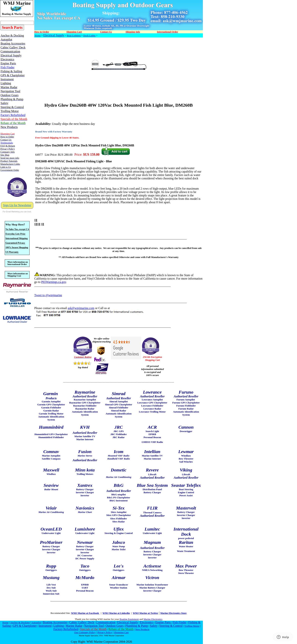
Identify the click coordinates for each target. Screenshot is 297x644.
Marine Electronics (153, 619)
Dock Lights (89, 36)
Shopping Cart (121, 632)
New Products (142, 629)
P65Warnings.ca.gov (54, 282)
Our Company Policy (85, 632)
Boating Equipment (129, 619)
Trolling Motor (192, 626)
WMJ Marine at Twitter (145, 613)
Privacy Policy (105, 632)
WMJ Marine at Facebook (85, 613)
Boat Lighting (74, 36)
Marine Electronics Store (173, 613)
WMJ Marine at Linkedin (116, 613)
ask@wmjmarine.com (81, 308)
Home (38, 36)
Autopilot (36, 623)
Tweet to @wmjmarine (48, 295)
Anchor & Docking (20, 623)
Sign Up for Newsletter (17, 205)
